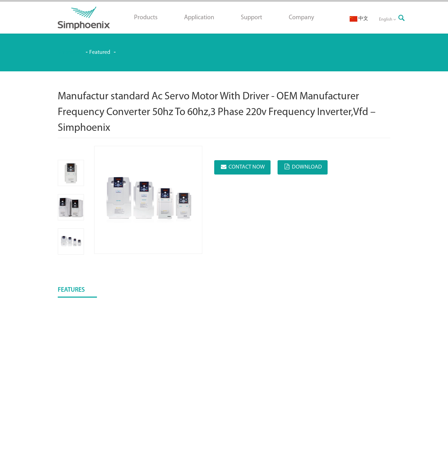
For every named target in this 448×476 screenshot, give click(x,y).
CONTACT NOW (247, 167)
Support (251, 18)
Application (199, 18)
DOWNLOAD (307, 167)
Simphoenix (70, 52)
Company (301, 18)
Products (146, 18)
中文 (359, 19)
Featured (100, 52)
